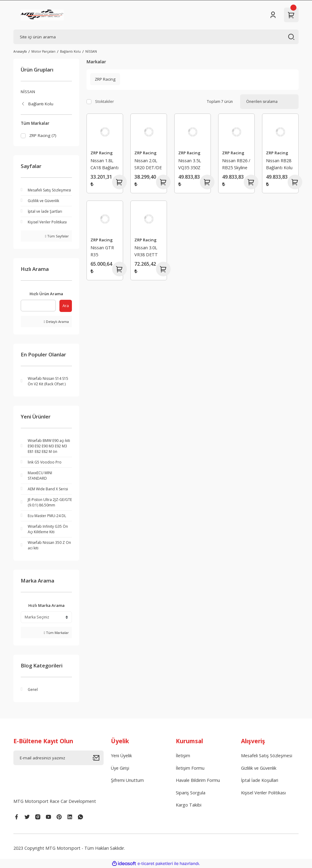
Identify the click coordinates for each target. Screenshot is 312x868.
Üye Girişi (120, 768)
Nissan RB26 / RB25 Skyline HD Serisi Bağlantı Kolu (236, 165)
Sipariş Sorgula (191, 793)
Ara (66, 306)
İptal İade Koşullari (260, 780)
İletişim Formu (190, 768)
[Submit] (98, 758)
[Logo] (42, 15)
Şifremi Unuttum (127, 780)
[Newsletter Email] (58, 758)
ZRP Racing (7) (43, 135)
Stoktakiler (105, 101)
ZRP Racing (102, 153)
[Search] (156, 37)
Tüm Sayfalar (57, 236)
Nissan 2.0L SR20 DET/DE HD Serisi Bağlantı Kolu (148, 165)
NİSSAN (91, 51)
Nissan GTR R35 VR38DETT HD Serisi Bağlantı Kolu (104, 252)
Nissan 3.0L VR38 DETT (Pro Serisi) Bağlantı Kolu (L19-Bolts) (148, 252)
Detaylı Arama (56, 322)
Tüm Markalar (56, 633)
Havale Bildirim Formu (198, 780)
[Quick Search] (38, 306)
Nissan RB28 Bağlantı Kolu (279, 164)
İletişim (183, 756)
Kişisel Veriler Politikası (263, 793)
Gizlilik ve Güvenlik (259, 768)
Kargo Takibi (189, 805)
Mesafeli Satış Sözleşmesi (267, 756)
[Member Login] (273, 15)
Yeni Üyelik (121, 756)
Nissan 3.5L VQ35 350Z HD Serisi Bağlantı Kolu (191, 165)
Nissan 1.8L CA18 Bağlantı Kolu (105, 165)
